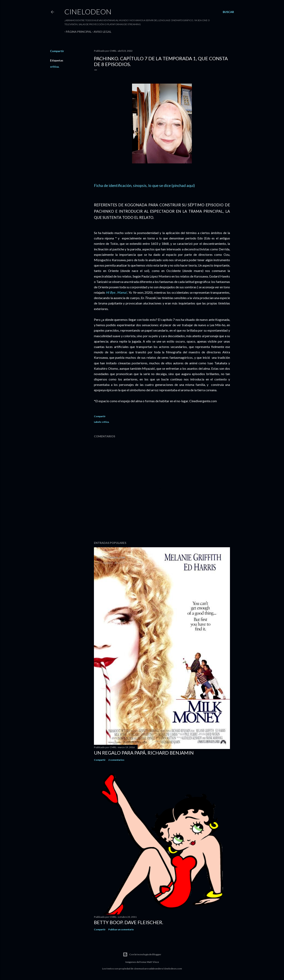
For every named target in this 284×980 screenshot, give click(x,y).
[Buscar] (228, 12)
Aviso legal (101, 32)
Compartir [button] (57, 51)
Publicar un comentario (121, 929)
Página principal (77, 32)
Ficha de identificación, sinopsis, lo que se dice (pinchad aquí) (144, 186)
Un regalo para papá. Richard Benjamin (144, 753)
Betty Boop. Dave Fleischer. (129, 922)
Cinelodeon (88, 12)
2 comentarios (116, 760)
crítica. (55, 67)
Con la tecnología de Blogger (142, 954)
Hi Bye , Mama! (116, 292)
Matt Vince (153, 962)
